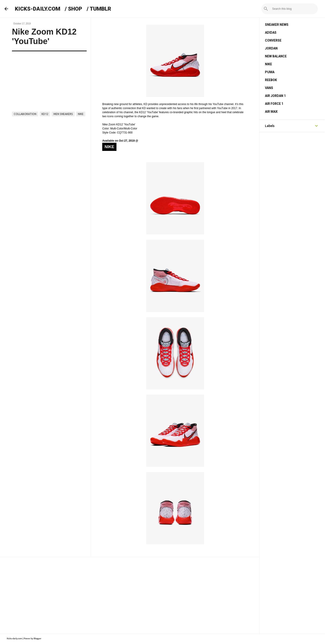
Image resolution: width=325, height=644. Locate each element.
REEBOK (271, 80)
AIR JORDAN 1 (275, 96)
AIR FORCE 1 (274, 104)
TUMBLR (100, 9)
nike (81, 114)
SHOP (75, 9)
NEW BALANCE (276, 56)
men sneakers (63, 114)
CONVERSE (273, 40)
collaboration (25, 114)
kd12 (45, 114)
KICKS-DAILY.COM (38, 9)
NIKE (268, 64)
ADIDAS (271, 33)
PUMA (270, 72)
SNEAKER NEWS (277, 25)
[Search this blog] (294, 9)
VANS (269, 88)
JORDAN (271, 48)
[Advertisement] (130, 595)
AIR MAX (271, 112)
